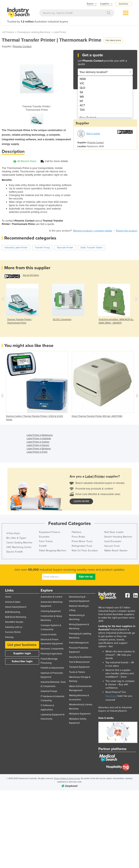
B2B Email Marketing (16, 617)
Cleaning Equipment (51, 611)
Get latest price (113, 40)
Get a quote (93, 134)
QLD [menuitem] (82, 88)
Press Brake (78, 537)
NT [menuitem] (81, 101)
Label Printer (60, 32)
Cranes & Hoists (49, 635)
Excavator (44, 537)
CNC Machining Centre (19, 547)
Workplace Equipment (80, 714)
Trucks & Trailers (77, 672)
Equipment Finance (50, 532)
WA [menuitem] (82, 97)
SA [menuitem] (81, 92)
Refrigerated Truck (82, 546)
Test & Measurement (79, 662)
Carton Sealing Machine (19, 543)
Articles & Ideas (13, 602)
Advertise (123, 4)
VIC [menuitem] (82, 83)
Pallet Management (79, 643)
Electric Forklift (14, 552)
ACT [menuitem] (82, 105)
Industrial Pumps (49, 691)
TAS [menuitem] (82, 110)
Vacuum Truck (112, 546)
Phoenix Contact (22, 46)
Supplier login (22, 653)
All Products (8, 32)
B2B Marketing (13, 612)
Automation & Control (51, 597)
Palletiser (77, 532)
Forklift (43, 546)
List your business (22, 645)
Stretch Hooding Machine (118, 537)
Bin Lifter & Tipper (16, 538)
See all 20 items (31, 275)
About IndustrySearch (16, 607)
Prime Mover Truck (82, 541)
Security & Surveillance (80, 657)
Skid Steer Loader (114, 532)
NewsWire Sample (14, 622)
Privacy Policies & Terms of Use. (67, 778)
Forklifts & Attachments (52, 668)
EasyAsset (111, 696)
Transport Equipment (79, 667)
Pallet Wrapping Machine (53, 551)
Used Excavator (113, 541)
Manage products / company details (93, 231)
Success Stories (13, 632)
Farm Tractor (46, 541)
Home (8, 597)
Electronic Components (52, 649)
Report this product (127, 231)
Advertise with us (14, 627)
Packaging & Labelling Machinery (34, 32)
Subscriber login (22, 661)
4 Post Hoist (13, 533)
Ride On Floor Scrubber (85, 551)
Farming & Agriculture (51, 654)
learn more (81, 501)
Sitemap (9, 637)
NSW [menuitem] (83, 79)
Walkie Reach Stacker (116, 551)
